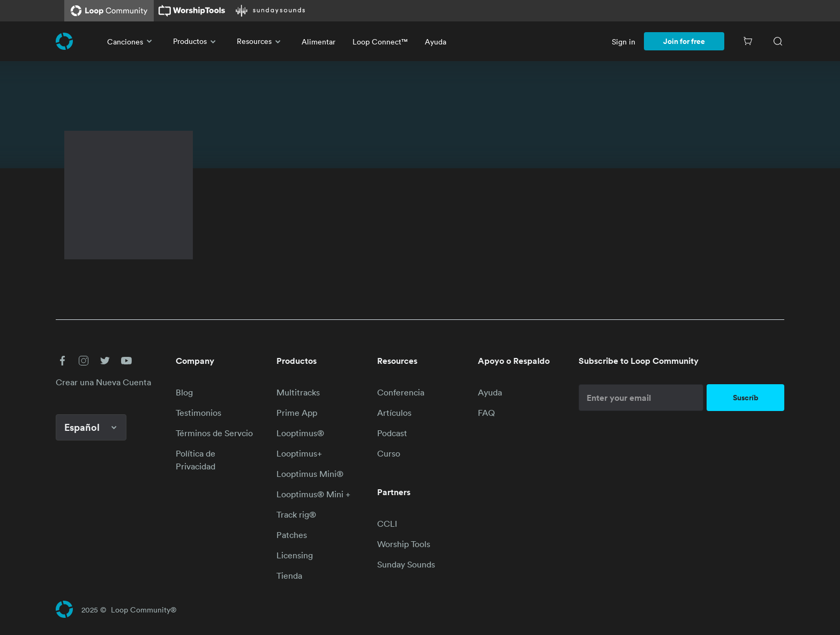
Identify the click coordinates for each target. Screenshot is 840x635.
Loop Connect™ (380, 42)
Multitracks (298, 392)
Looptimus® (300, 433)
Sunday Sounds (406, 564)
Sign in (624, 42)
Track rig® (296, 514)
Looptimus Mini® (310, 474)
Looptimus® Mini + (313, 494)
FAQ (486, 413)
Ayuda (436, 42)
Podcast (392, 433)
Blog (184, 392)
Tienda (289, 576)
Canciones (132, 41)
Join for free (684, 41)
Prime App (297, 413)
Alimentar (318, 42)
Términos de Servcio (214, 433)
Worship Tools (404, 544)
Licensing (295, 555)
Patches (292, 535)
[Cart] (748, 41)
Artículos (394, 413)
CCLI (387, 524)
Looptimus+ (299, 453)
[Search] (778, 41)
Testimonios (198, 413)
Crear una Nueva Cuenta (103, 382)
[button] (62, 361)
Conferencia (401, 392)
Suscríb (746, 398)
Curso (389, 453)
